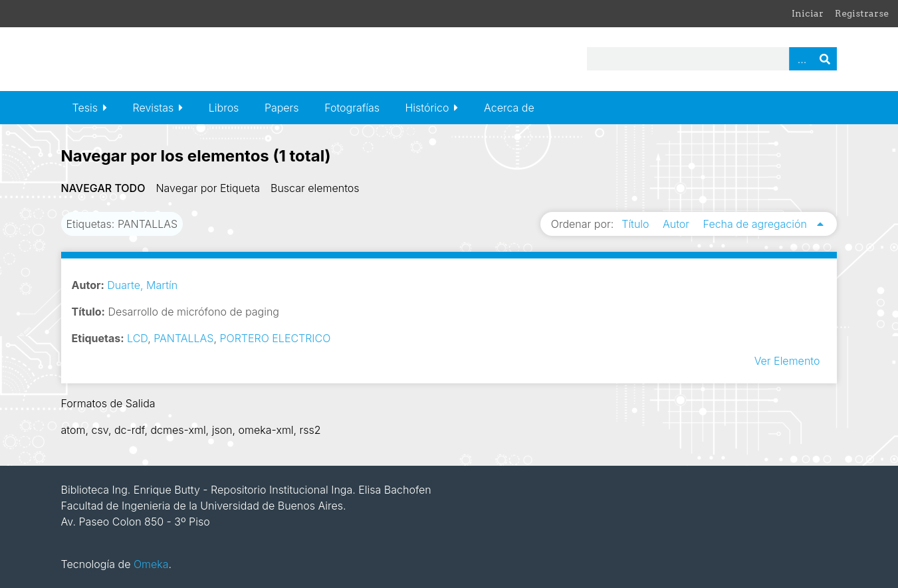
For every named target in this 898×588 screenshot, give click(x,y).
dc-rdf (130, 430)
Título (637, 224)
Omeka (151, 564)
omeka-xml (266, 430)
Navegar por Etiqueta (208, 188)
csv (99, 430)
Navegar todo (103, 188)
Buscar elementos (315, 188)
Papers (282, 108)
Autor (678, 224)
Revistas (154, 108)
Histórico (427, 108)
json (222, 430)
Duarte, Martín (142, 285)
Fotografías (352, 108)
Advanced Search (801, 59)
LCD (137, 338)
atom (73, 430)
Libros (224, 108)
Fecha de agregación (757, 224)
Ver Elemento (787, 361)
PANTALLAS (183, 338)
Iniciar (808, 13)
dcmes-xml (178, 430)
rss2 (310, 430)
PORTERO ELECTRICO (276, 338)
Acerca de (509, 108)
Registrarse (862, 13)
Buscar (825, 59)
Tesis (85, 108)
